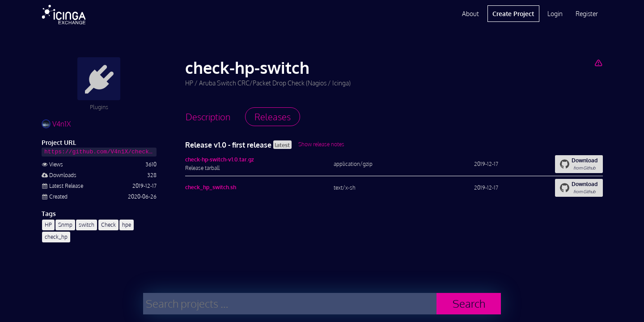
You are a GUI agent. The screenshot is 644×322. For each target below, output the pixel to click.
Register (587, 14)
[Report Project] (598, 63)
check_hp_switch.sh (211, 187)
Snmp (65, 225)
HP (48, 225)
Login (555, 14)
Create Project (513, 14)
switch (87, 225)
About (470, 14)
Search (469, 303)
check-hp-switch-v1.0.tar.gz (220, 159)
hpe (127, 225)
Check (108, 225)
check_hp (56, 237)
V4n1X (56, 124)
